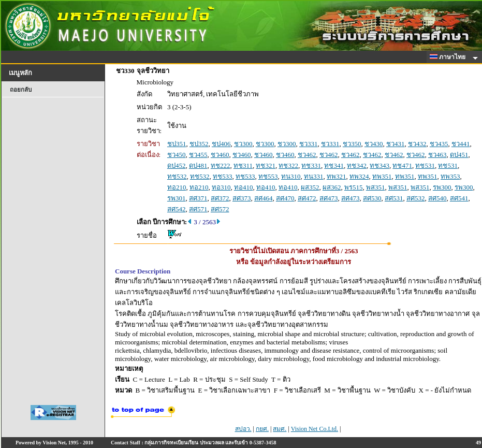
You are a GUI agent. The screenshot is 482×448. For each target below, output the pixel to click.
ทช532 (177, 176)
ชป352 (199, 144)
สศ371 (198, 198)
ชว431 (396, 144)
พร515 (354, 187)
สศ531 (394, 198)
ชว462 (307, 155)
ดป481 (198, 165)
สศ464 (264, 198)
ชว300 (243, 144)
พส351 (376, 187)
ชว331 (309, 144)
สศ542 (177, 209)
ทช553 (268, 176)
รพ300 (442, 187)
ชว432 (417, 144)
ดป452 (177, 165)
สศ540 (437, 198)
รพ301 (177, 198)
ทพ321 (337, 176)
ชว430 (374, 144)
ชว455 (198, 155)
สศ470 (285, 198)
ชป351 (177, 144)
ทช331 (311, 165)
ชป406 (221, 144)
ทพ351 (382, 176)
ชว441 (461, 144)
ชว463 (437, 155)
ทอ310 (221, 187)
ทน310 (291, 176)
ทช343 (379, 165)
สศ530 (372, 198)
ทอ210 (177, 187)
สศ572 (220, 209)
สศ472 (307, 198)
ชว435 (439, 144)
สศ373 (242, 198)
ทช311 (243, 165)
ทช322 (288, 165)
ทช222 (221, 165)
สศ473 (329, 198)
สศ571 (198, 209)
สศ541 (459, 198)
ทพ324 (359, 176)
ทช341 (334, 165)
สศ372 (220, 198)
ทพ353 (450, 176)
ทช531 (425, 165)
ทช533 (223, 176)
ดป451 (459, 155)
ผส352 (310, 187)
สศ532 (416, 198)
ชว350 (352, 144)
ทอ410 (244, 187)
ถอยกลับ (21, 90)
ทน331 (314, 176)
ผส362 (332, 187)
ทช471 (402, 165)
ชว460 (220, 155)
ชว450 (177, 155)
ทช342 (357, 165)
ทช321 (266, 165)
